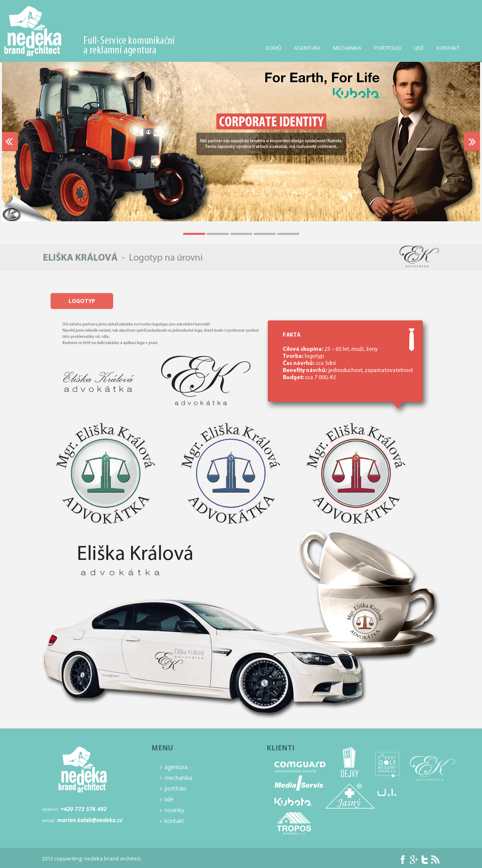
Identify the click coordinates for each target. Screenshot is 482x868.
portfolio (173, 789)
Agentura (307, 48)
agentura (173, 767)
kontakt (172, 821)
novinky (172, 810)
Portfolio (388, 48)
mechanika (176, 778)
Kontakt (448, 48)
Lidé (419, 48)
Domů (273, 48)
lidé (166, 799)
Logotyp (82, 301)
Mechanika (347, 48)
